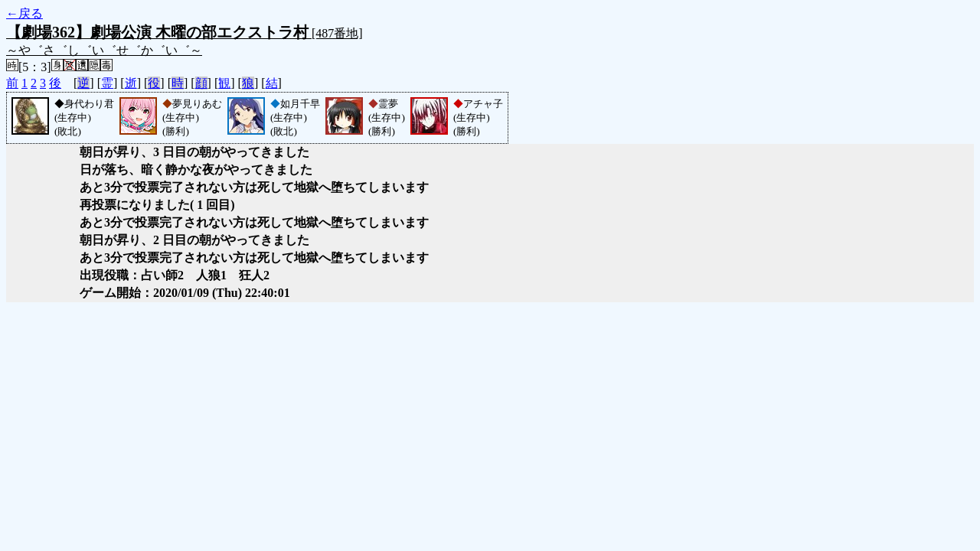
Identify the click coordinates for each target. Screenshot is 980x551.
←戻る (24, 13)
